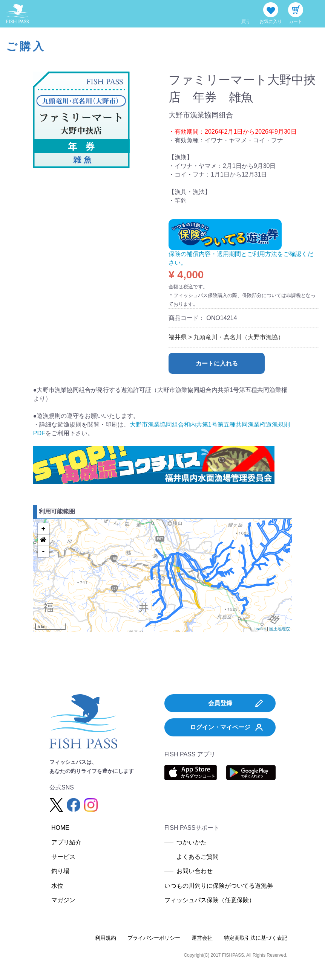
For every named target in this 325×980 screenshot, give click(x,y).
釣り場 (60, 871)
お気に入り (271, 21)
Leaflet (260, 629)
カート (296, 21)
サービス (63, 857)
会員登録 (236, 703)
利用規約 (106, 938)
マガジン (63, 900)
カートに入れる (217, 363)
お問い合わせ (195, 871)
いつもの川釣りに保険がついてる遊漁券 (219, 886)
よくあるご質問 (198, 857)
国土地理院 (280, 629)
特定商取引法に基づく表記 (256, 938)
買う (246, 21)
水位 (57, 886)
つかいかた (192, 842)
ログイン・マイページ (227, 727)
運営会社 (202, 938)
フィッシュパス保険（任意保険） (210, 900)
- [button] (43, 552)
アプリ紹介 (66, 842)
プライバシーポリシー (154, 938)
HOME (60, 828)
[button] (43, 540)
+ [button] (43, 529)
